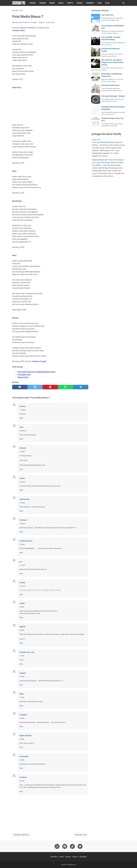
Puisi (100, 3)
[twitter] (35, 387)
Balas (21, 418)
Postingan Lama (81, 835)
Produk (33, 3)
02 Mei (22, 607)
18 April (22, 503)
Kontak (68, 857)
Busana (43, 3)
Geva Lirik (96, 140)
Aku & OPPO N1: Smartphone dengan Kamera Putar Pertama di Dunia (112, 62)
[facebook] (20, 387)
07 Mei (22, 656)
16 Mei (22, 718)
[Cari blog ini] (124, 3)
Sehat (61, 3)
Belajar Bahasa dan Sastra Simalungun (108, 160)
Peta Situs (54, 857)
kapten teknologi (26, 736)
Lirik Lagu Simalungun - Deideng (113, 96)
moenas (22, 406)
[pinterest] (50, 387)
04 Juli (22, 781)
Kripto (70, 3)
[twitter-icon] (80, 846)
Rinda (22, 694)
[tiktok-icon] (72, 846)
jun (21, 562)
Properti (90, 3)
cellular (22, 478)
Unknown (23, 448)
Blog (108, 3)
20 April (22, 544)
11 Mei (22, 697)
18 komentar (50, 22)
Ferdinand (23, 520)
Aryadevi (23, 673)
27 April (22, 586)
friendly (22, 583)
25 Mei (22, 760)
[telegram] (81, 387)
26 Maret (23, 431)
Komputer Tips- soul (27, 652)
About (62, 857)
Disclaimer (83, 857)
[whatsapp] (65, 387)
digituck (22, 627)
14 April (22, 482)
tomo (21, 427)
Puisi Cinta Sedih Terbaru (110, 85)
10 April (22, 452)
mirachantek (24, 756)
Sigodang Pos (72, 865)
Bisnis (52, 3)
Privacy (75, 857)
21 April (22, 565)
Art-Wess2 (23, 777)
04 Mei (22, 630)
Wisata (80, 3)
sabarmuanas (24, 499)
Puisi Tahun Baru (107, 15)
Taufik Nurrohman (26, 541)
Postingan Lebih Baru (21, 835)
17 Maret (23, 410)
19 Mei (22, 739)
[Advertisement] (50, 106)
